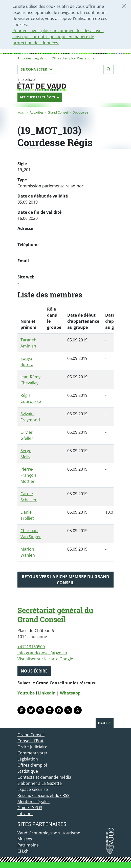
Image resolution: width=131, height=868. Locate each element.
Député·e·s (81, 112)
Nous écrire (34, 671)
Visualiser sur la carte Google (45, 659)
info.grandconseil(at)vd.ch (42, 653)
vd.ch (21, 112)
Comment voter (32, 753)
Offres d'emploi (63, 58)
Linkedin (47, 693)
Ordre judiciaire (32, 747)
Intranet (25, 814)
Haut (105, 723)
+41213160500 (31, 647)
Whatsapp (70, 693)
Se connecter (37, 69)
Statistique (28, 771)
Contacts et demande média (44, 777)
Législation (41, 58)
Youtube (26, 693)
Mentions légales (34, 801)
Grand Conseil (58, 112)
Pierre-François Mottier (29, 475)
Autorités (24, 58)
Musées (25, 839)
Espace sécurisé (33, 789)
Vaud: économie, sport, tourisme (49, 833)
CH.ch (23, 851)
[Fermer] (124, 6)
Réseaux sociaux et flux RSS (43, 795)
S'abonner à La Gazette (40, 783)
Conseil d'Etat (30, 741)
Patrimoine (28, 845)
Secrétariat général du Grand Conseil (55, 615)
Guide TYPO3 (30, 808)
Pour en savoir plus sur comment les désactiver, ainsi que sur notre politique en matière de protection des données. (58, 37)
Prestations (85, 58)
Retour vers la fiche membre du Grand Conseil (65, 580)
